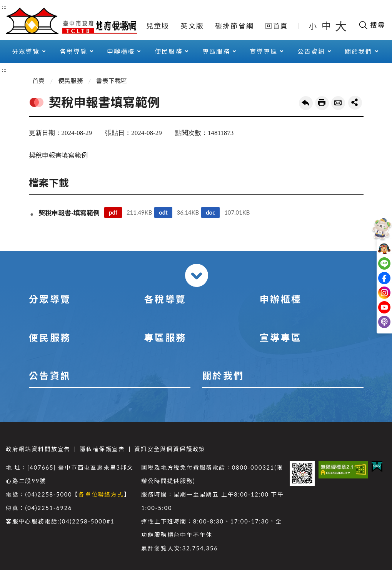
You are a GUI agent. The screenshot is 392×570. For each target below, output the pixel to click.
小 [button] (313, 26)
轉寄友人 (338, 103)
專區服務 (216, 51)
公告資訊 (311, 51)
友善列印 (322, 103)
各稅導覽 (73, 51)
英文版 (192, 26)
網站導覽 (119, 26)
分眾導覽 (26, 51)
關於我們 (359, 51)
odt (163, 212)
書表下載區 (112, 81)
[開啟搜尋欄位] (372, 25)
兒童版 (158, 26)
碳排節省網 (234, 26)
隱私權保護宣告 (102, 449)
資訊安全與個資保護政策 (170, 449)
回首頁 (277, 26)
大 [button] (341, 26)
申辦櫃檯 (121, 51)
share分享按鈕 (355, 103)
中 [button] (327, 26)
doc (210, 212)
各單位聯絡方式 (101, 494)
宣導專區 (264, 51)
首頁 (38, 81)
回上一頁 (306, 103)
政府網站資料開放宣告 (38, 449)
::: (4, 6)
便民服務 (168, 51)
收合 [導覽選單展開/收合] (197, 275)
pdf (113, 212)
